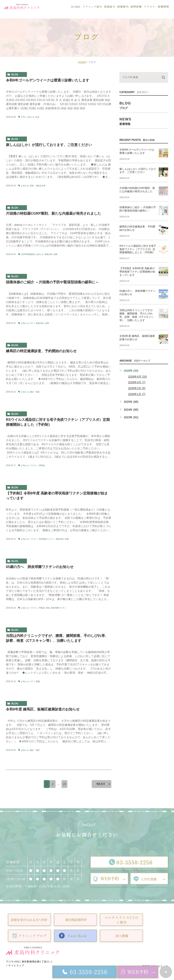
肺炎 (48, 608)
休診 (37, 117)
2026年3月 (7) (137, 382)
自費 (67, 539)
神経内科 (49, 254)
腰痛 (38, 681)
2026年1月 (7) (137, 394)
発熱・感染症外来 (38, 186)
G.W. (23, 117)
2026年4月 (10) (137, 377)
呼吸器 (42, 465)
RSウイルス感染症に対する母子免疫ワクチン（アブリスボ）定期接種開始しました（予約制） (138, 249)
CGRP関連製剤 (28, 254)
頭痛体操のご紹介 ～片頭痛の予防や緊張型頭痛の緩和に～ (52, 282)
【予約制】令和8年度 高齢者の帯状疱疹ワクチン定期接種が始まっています (137, 272)
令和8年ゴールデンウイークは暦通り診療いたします (48, 80)
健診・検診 (35, 392)
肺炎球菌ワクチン (59, 608)
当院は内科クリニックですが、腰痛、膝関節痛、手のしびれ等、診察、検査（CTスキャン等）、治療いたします (137, 315)
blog (15, 75)
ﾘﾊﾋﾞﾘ (32, 323)
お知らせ (30, 117)
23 (64, 784)
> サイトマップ (15, 965)
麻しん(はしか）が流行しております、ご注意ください (49, 145)
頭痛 (55, 254)
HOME (82, 62)
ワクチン (34, 465)
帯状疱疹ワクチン (47, 539)
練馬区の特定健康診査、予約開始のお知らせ (41, 351)
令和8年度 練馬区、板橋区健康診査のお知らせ (43, 709)
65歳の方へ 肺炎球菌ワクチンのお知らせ (40, 567)
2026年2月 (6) (137, 388)
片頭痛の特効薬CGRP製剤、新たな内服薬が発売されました (53, 213)
